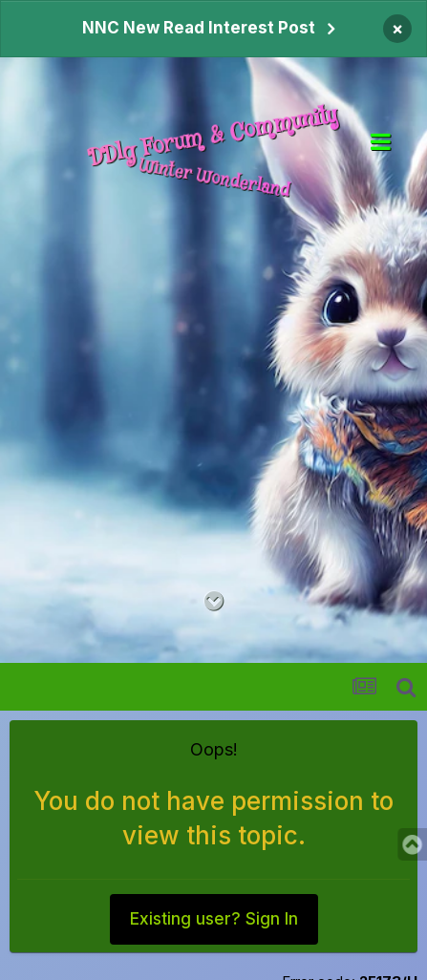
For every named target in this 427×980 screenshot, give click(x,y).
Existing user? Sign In (214, 919)
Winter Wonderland (213, 177)
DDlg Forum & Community (213, 137)
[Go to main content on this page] (213, 601)
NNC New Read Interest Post (199, 28)
